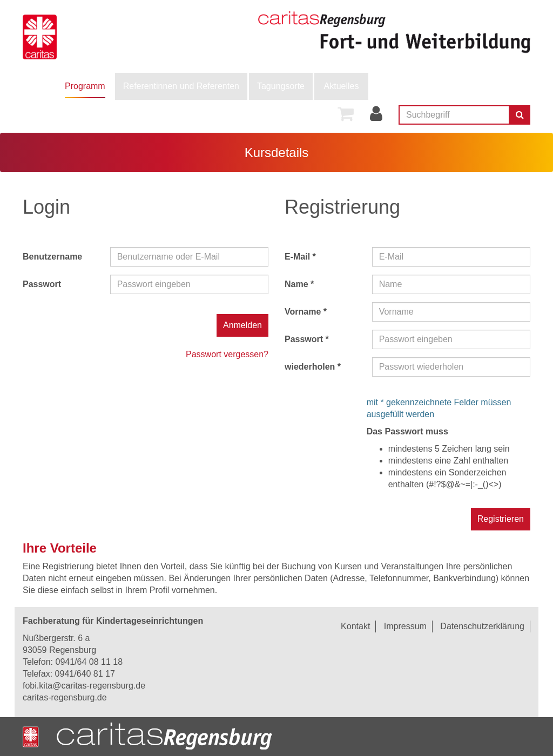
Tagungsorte (281, 86)
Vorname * (306, 312)
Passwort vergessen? (227, 354)
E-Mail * (300, 257)
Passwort (42, 284)
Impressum (405, 626)
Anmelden (242, 325)
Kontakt (355, 626)
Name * (299, 284)
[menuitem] (85, 86)
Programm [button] (85, 86)
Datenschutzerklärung (482, 626)
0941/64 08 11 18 (89, 662)
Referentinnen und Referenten (181, 86)
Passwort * (307, 339)
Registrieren (501, 519)
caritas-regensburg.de (65, 697)
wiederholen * (313, 367)
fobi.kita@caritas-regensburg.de (84, 686)
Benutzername (52, 257)
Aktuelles (342, 86)
